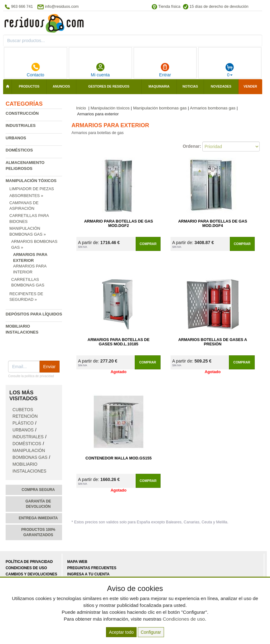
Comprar (148, 244)
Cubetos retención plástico (25, 417)
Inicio (81, 108)
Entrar (165, 70)
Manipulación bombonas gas (160, 108)
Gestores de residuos (109, 87)
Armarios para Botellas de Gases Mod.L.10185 (119, 342)
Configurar (151, 632)
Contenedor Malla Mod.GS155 (118, 458)
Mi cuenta (100, 70)
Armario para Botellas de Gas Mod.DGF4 (213, 223)
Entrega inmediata (38, 518)
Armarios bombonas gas (213, 108)
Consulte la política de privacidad (31, 376)
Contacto (36, 70)
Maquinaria (159, 87)
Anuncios (61, 87)
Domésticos (19, 150)
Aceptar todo (121, 632)
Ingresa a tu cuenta (88, 574)
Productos (29, 87)
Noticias (190, 87)
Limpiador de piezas (32, 189)
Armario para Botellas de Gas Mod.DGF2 (119, 223)
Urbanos (16, 138)
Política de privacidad (29, 562)
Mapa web (77, 562)
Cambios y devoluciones (31, 574)
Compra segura (38, 490)
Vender (250, 87)
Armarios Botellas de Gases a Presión (213, 342)
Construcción (22, 113)
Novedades (221, 87)
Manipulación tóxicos (31, 181)
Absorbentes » (26, 196)
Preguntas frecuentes (92, 568)
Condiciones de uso (26, 568)
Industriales (21, 125)
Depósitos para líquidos (34, 314)
